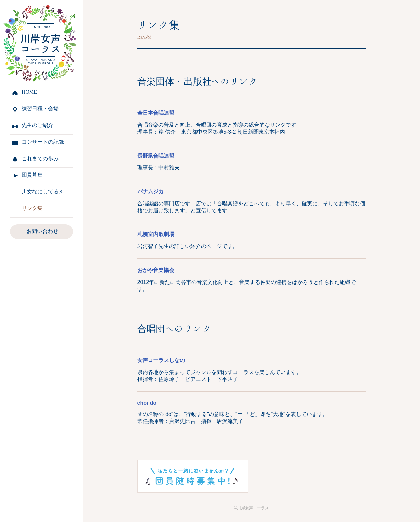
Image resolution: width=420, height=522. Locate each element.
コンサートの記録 (43, 142)
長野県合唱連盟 (156, 156)
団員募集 (32, 175)
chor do (147, 403)
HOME (29, 92)
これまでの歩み (40, 158)
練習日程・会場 (40, 109)
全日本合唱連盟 (156, 113)
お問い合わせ (42, 231)
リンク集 (32, 208)
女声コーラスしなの (161, 360)
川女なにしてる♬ (42, 192)
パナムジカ (150, 192)
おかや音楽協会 (156, 270)
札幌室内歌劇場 (156, 234)
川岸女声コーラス (38, 42)
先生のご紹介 (37, 125)
